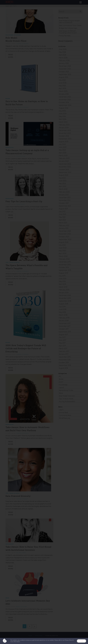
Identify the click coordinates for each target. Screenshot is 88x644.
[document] (44, 322)
